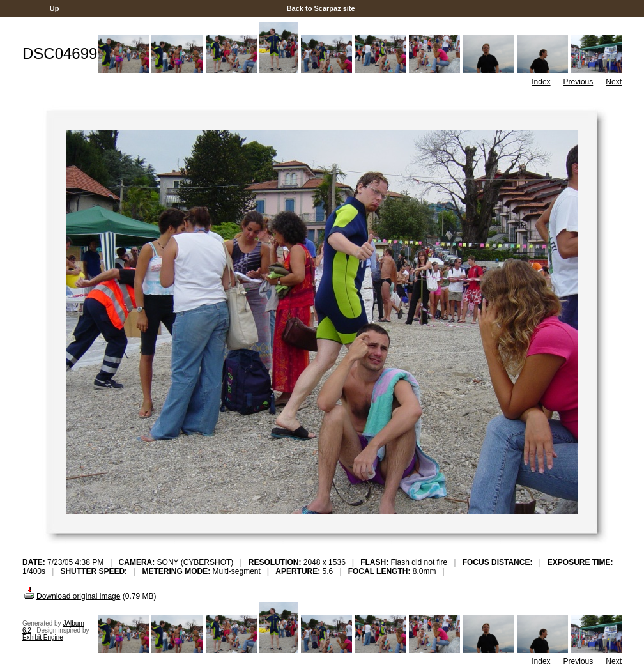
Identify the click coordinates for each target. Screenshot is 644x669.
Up (55, 8)
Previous (579, 82)
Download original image (71, 596)
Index (541, 82)
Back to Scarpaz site (321, 8)
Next (614, 82)
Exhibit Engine (43, 637)
